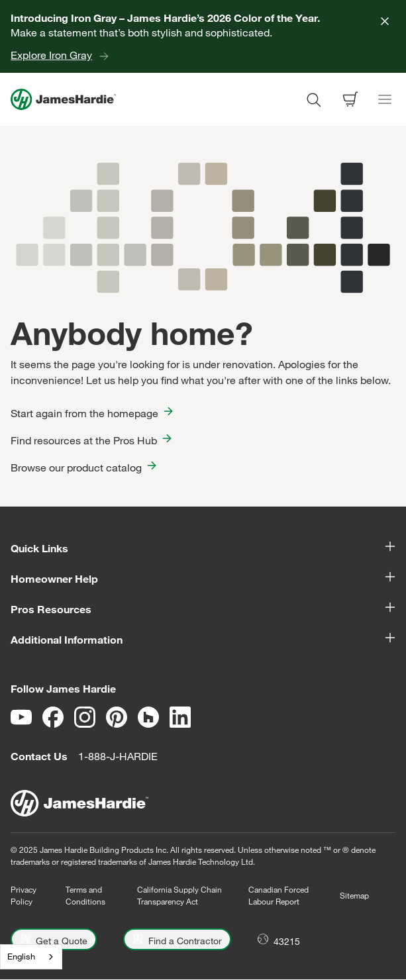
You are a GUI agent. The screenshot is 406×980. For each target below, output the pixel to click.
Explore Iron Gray (51, 55)
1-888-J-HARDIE (118, 756)
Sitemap (354, 895)
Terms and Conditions (85, 895)
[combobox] (31, 957)
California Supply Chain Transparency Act (179, 895)
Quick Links (203, 548)
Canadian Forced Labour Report (279, 895)
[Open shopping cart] (350, 99)
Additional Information (203, 639)
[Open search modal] (313, 99)
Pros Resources (203, 609)
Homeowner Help (203, 578)
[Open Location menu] (279, 939)
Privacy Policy (24, 895)
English (21, 956)
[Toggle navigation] (385, 99)
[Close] (385, 21)
